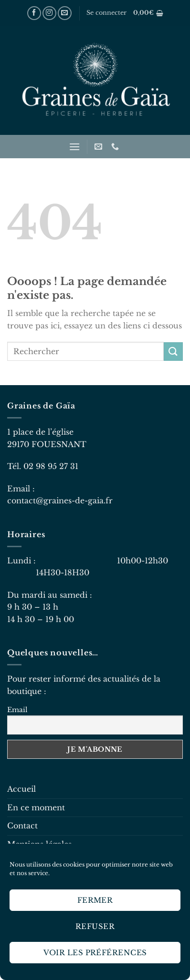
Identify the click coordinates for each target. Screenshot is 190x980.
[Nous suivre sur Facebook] (34, 13)
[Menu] (74, 147)
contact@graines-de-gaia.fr (60, 500)
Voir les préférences (95, 953)
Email (17, 710)
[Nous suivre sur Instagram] (49, 13)
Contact (22, 826)
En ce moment (36, 807)
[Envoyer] (173, 352)
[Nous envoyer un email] (65, 13)
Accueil (21, 789)
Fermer (95, 900)
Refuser (95, 926)
